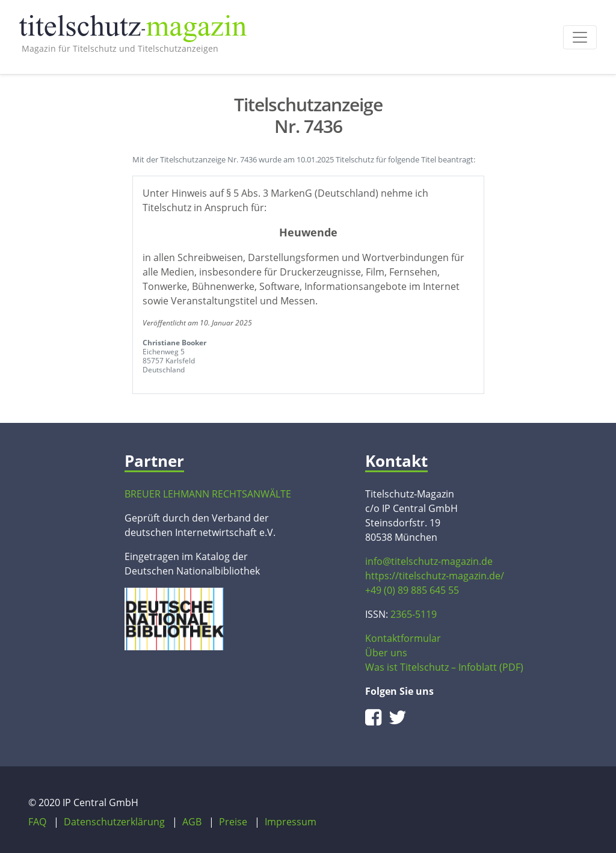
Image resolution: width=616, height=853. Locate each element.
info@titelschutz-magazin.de (429, 561)
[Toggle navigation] (580, 37)
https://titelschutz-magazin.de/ (435, 576)
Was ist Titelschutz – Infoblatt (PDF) (444, 667)
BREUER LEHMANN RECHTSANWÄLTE (208, 494)
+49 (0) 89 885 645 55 (412, 590)
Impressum (291, 822)
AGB (192, 822)
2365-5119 (414, 614)
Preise (233, 822)
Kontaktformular (403, 638)
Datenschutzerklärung (114, 822)
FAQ (37, 822)
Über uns (386, 653)
